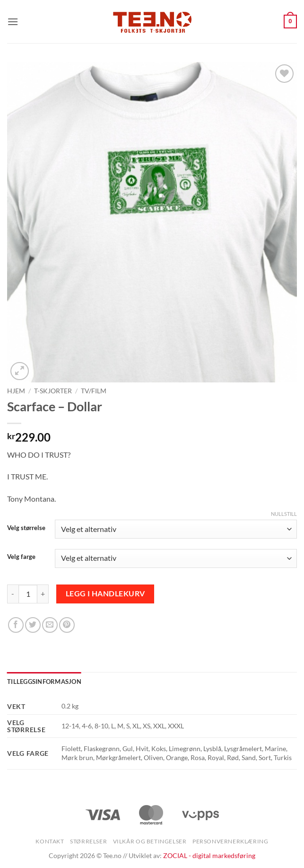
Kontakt (50, 841)
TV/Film (94, 391)
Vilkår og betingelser (150, 841)
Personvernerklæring (230, 841)
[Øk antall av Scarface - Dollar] (43, 594)
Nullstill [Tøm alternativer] (284, 514)
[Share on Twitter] (33, 625)
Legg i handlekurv (105, 593)
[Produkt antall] (28, 594)
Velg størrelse (26, 528)
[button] (13, 22)
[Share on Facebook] (16, 625)
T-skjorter (53, 391)
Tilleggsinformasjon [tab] (44, 682)
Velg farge (21, 557)
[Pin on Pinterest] (67, 625)
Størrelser (88, 841)
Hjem (16, 391)
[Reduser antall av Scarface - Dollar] (13, 594)
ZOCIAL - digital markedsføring (209, 855)
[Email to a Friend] (50, 625)
